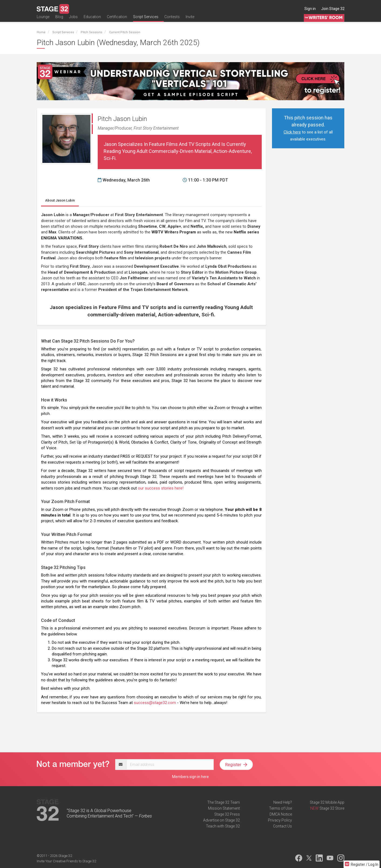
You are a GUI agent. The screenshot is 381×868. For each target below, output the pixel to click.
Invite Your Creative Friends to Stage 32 (66, 861)
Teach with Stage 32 (223, 826)
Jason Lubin (60, 200)
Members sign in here (190, 777)
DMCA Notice (281, 814)
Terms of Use (280, 808)
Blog (59, 21)
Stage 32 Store (332, 808)
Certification (117, 21)
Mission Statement (224, 808)
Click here (292, 132)
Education (92, 21)
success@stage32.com (155, 703)
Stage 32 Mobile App (327, 802)
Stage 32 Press (227, 814)
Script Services (146, 21)
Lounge (43, 21)
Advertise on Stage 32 (222, 820)
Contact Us (283, 826)
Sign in (310, 9)
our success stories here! (161, 488)
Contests (172, 21)
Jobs (73, 21)
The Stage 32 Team (224, 802)
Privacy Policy (280, 820)
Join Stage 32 (333, 9)
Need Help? (283, 802)
